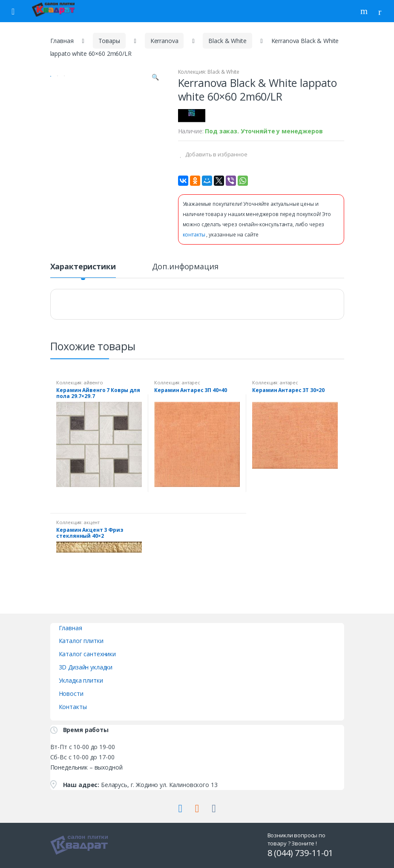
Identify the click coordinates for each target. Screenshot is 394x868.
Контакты (73, 707)
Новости (71, 694)
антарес (191, 382)
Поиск (365, 11)
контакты (195, 235)
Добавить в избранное (216, 154)
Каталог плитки (81, 641)
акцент (92, 522)
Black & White (227, 41)
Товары (109, 41)
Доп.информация (185, 267)
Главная (62, 41)
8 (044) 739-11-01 (301, 853)
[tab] (83, 270)
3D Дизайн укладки (86, 667)
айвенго (93, 382)
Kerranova (164, 41)
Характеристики (83, 267)
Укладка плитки (81, 680)
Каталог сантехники (87, 654)
